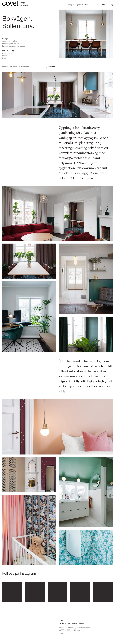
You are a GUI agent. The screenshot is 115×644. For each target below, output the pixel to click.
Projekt (71, 5)
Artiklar (103, 5)
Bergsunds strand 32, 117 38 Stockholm (74, 628)
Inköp (4, 56)
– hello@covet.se (77, 630)
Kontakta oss (50, 68)
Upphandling (7, 53)
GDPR (61, 634)
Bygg (4, 58)
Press (96, 5)
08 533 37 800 (64, 630)
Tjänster (80, 5)
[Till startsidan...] (15, 4)
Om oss (88, 5)
